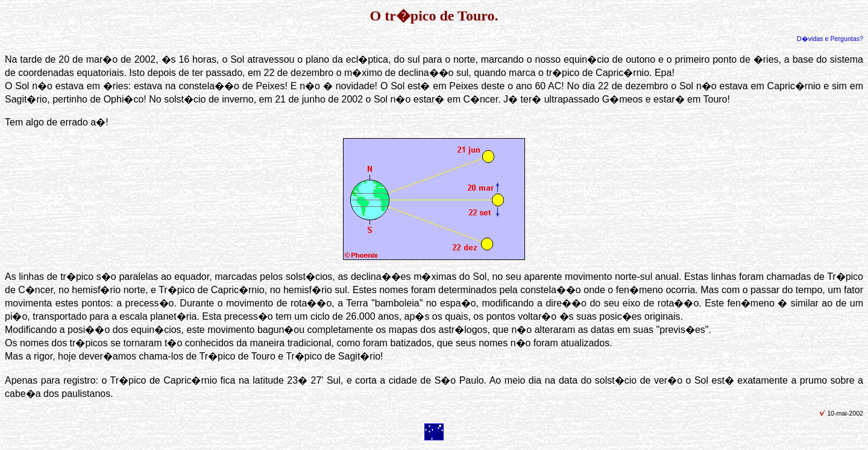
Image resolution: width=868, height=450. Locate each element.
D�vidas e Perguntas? (830, 39)
